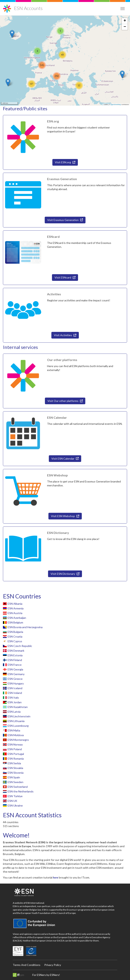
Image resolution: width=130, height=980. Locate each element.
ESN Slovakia (15, 768)
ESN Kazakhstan (18, 707)
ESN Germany (16, 674)
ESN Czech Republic (20, 646)
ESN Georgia (15, 669)
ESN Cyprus (15, 641)
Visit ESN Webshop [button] (65, 516)
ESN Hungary (16, 683)
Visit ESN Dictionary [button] (65, 574)
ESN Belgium (15, 622)
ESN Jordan (15, 702)
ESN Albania (15, 604)
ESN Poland (15, 749)
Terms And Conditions (27, 965)
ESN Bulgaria (15, 632)
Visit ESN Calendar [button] (65, 459)
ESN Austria (15, 613)
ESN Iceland (15, 688)
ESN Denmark (16, 651)
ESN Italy (13, 697)
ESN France (15, 665)
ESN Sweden (15, 782)
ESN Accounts (28, 8)
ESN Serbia (14, 763)
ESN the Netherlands (21, 791)
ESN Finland (15, 660)
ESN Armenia (16, 608)
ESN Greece (15, 679)
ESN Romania (16, 759)
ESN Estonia (15, 655)
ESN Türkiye (15, 796)
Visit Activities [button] (65, 335)
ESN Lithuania (16, 721)
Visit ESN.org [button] (65, 162)
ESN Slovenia (16, 773)
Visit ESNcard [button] (65, 277)
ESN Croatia (15, 636)
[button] (122, 74)
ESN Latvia (14, 712)
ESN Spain (14, 777)
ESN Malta (14, 730)
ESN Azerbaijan (17, 618)
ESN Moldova (16, 735)
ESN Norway (15, 744)
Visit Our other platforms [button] (65, 401)
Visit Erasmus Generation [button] (65, 220)
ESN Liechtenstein (19, 716)
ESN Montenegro (18, 740)
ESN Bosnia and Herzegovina (25, 627)
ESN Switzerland (18, 787)
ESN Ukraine (15, 805)
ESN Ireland (15, 693)
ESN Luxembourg (18, 726)
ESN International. (35, 903)
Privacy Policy (53, 965)
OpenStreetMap (116, 105)
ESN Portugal (16, 754)
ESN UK (12, 801)
